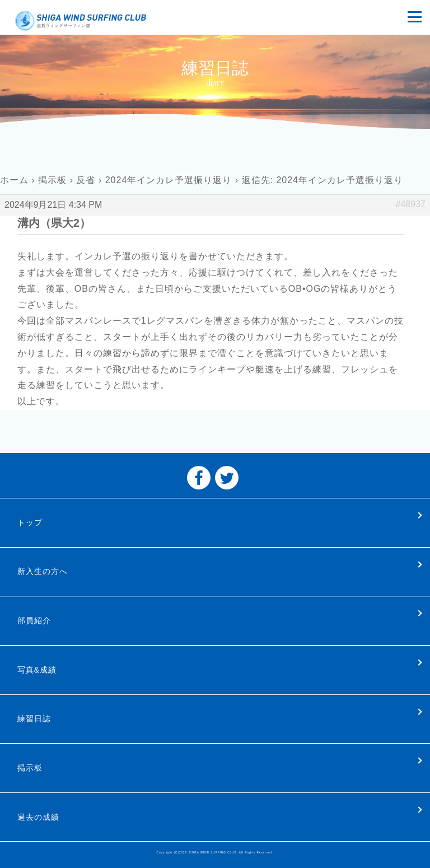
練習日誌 (34, 718)
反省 (86, 180)
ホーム (14, 180)
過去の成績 (38, 817)
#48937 (411, 204)
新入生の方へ (43, 571)
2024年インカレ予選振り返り (169, 180)
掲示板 (52, 180)
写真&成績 (37, 670)
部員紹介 (34, 620)
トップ (30, 522)
